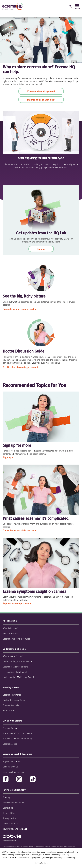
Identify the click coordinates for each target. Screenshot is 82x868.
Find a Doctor (9, 710)
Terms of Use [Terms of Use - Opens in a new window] (9, 813)
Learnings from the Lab (13, 772)
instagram (19, 780)
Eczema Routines (11, 728)
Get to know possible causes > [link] (19, 530)
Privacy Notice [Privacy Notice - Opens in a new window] (9, 818)
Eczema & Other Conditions (15, 667)
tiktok (33, 780)
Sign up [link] (41, 249)
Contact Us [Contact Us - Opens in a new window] (8, 808)
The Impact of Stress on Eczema (17, 733)
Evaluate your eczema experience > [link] (22, 309)
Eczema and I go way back (41, 100)
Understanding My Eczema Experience (21, 677)
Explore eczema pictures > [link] (17, 603)
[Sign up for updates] (63, 6)
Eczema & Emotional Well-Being (18, 738)
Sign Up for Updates (12, 761)
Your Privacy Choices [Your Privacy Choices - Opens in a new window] (12, 829)
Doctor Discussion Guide (14, 700)
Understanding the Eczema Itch (17, 661)
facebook (6, 780)
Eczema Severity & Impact (15, 672)
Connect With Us (10, 767)
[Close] (77, 852)
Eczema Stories (10, 744)
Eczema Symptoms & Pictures (16, 639)
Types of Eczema (10, 633)
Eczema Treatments (12, 695)
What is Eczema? (11, 628)
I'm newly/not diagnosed (41, 91)
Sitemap (7, 797)
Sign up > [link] (8, 457)
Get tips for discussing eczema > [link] (20, 367)
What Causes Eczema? (13, 656)
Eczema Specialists (12, 705)
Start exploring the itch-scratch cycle (41, 158)
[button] (70, 7)
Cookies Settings (10, 823)
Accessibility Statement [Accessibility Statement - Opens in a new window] (14, 802)
